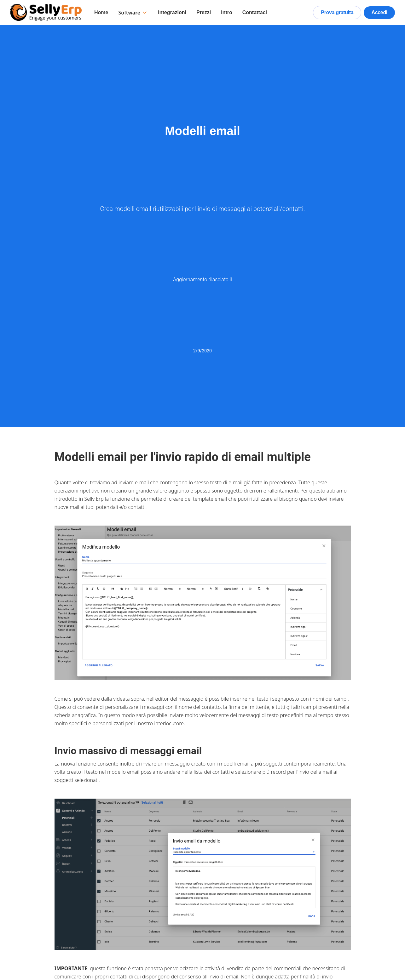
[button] (133, 13)
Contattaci (255, 12)
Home (101, 12)
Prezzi (204, 12)
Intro (227, 12)
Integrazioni (172, 12)
